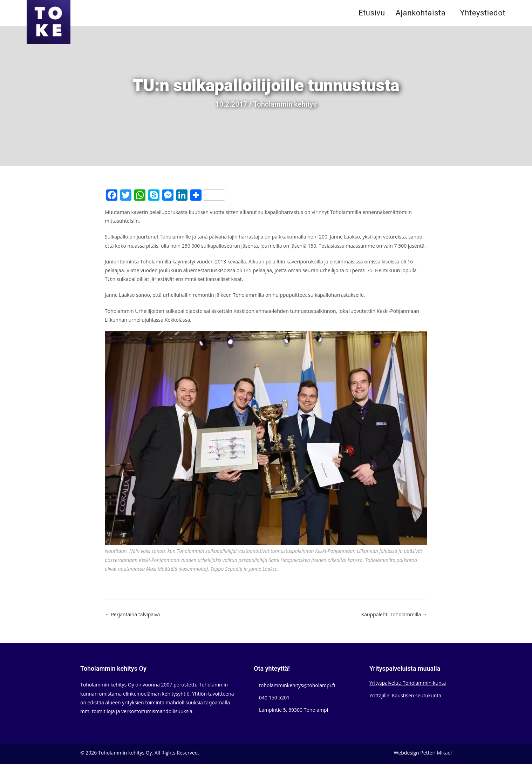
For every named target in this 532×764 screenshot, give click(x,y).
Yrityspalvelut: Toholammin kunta (408, 683)
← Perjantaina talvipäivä (132, 614)
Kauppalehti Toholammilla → (394, 614)
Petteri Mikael (436, 753)
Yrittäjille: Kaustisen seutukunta (405, 695)
